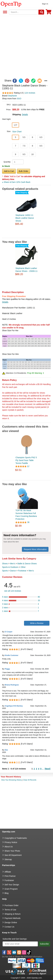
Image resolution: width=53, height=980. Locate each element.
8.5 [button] (41, 146)
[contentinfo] (11, 4)
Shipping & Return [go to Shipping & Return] (13, 914)
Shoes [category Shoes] (5, 564)
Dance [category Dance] (13, 571)
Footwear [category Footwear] (22, 571)
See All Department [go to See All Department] (13, 855)
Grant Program (11, 889)
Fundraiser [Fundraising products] (9, 880)
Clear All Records (30, 780)
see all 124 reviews (13, 591)
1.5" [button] (15, 125)
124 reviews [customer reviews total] (30, 93)
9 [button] (16, 154)
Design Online (11, 922)
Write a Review (37, 623)
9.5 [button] (24, 154)
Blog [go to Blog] (7, 893)
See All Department (5, 12)
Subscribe (44, 944)
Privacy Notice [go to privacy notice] (11, 842)
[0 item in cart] (48, 13)
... (43, 769)
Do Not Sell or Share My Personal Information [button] (22, 957)
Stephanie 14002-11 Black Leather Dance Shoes (25, 218)
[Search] (41, 12)
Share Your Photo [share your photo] (12, 851)
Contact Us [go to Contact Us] (9, 927)
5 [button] (16, 137)
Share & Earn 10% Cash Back (16, 182)
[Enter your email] (20, 944)
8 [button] (33, 146)
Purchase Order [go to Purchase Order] (12, 905)
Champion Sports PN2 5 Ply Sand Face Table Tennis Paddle (26, 460)
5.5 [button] (24, 137)
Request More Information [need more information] (35, 549)
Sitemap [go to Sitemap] (8, 859)
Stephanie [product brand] (12, 96)
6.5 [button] (41, 137)
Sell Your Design (12, 885)
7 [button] (16, 146)
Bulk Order (24, 171)
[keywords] (24, 12)
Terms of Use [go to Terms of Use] (10, 910)
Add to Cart (9, 171)
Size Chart (17, 132)
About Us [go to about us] (9, 847)
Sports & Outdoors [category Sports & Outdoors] (10, 567)
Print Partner (10, 876)
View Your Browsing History (12, 780)
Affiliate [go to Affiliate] (8, 872)
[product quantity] (18, 162)
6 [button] (33, 137)
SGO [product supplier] (19, 99)
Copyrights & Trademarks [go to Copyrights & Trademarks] (16, 838)
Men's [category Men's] (13, 564)
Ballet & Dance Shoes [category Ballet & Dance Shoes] (27, 564)
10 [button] (33, 154)
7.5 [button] (24, 146)
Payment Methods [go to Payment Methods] (13, 918)
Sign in (45, 4)
